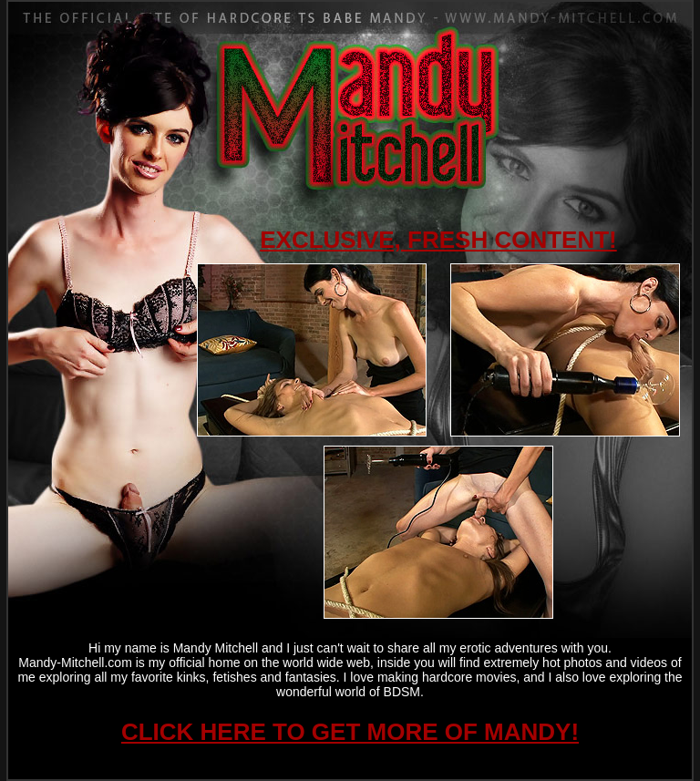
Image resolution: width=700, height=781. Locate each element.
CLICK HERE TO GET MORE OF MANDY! (350, 732)
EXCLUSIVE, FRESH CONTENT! (438, 240)
